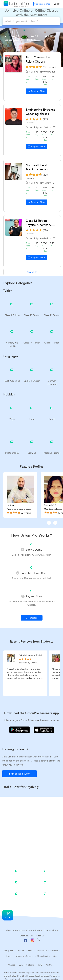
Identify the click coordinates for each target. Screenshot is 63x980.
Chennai (21, 951)
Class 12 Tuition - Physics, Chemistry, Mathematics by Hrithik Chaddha (39, 223)
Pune (9, 956)
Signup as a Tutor (42, 4)
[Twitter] (39, 941)
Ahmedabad (42, 956)
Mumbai (54, 951)
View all (32, 272)
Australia (50, 965)
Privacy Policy (50, 930)
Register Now (36, 91)
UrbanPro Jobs (26, 936)
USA (21, 965)
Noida (54, 956)
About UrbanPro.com (15, 930)
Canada (12, 965)
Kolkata (18, 956)
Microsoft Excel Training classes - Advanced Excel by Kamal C (39, 167)
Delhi (31, 951)
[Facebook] (25, 942)
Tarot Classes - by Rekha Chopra (38, 60)
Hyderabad (42, 951)
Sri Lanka (30, 965)
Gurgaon (29, 956)
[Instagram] (32, 941)
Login (57, 4)
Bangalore (8, 951)
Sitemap (40, 936)
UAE (40, 965)
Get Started (32, 618)
